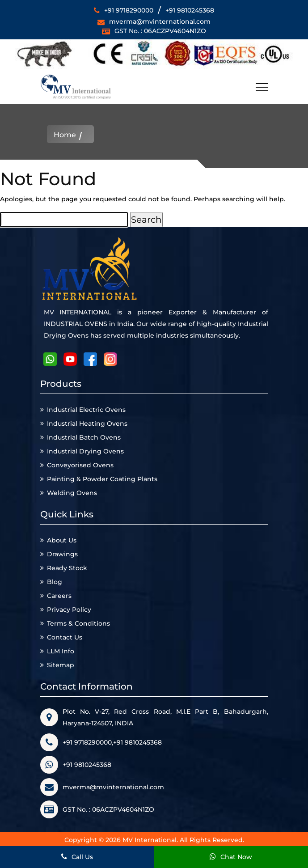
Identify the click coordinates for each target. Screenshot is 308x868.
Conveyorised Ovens (80, 465)
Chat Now (231, 857)
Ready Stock (67, 568)
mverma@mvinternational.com (160, 21)
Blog (55, 582)
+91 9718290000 (129, 10)
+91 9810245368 (190, 10)
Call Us (77, 857)
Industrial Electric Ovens (86, 410)
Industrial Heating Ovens (87, 423)
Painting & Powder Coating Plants (102, 479)
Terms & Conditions (78, 623)
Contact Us (65, 637)
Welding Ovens (72, 493)
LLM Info (61, 651)
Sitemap (61, 665)
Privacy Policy (69, 610)
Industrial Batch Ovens (84, 437)
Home (65, 135)
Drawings (62, 554)
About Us (62, 540)
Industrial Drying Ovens (85, 451)
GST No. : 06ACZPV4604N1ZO (160, 31)
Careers (59, 596)
